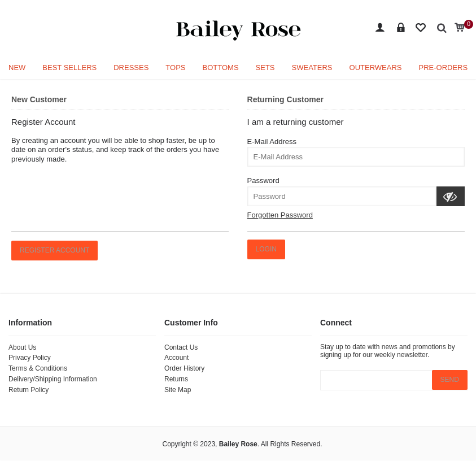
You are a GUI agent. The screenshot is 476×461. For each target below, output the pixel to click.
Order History (184, 368)
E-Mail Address (272, 142)
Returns (176, 379)
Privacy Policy (30, 358)
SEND (450, 380)
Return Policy (29, 390)
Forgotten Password (280, 215)
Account (176, 358)
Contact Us (181, 347)
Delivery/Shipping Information (53, 379)
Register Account (54, 250)
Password (263, 181)
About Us (22, 347)
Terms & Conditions (38, 368)
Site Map (178, 390)
